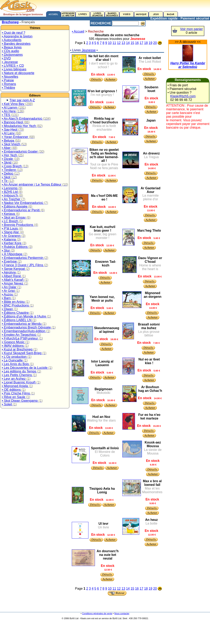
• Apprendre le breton (17, 36)
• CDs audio (10, 51)
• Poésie (8, 80)
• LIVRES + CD (13, 66)
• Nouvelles (10, 77)
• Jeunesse (10, 62)
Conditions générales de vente (97, 613)
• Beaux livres (12, 47)
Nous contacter (122, 613)
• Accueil (78, 31)
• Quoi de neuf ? (14, 33)
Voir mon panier (192, 29)
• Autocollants (12, 40)
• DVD (6, 58)
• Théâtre (8, 88)
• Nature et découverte (18, 73)
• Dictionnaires (12, 55)
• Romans (9, 84)
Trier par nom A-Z (22, 100)
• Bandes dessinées (16, 44)
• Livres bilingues (14, 69)
